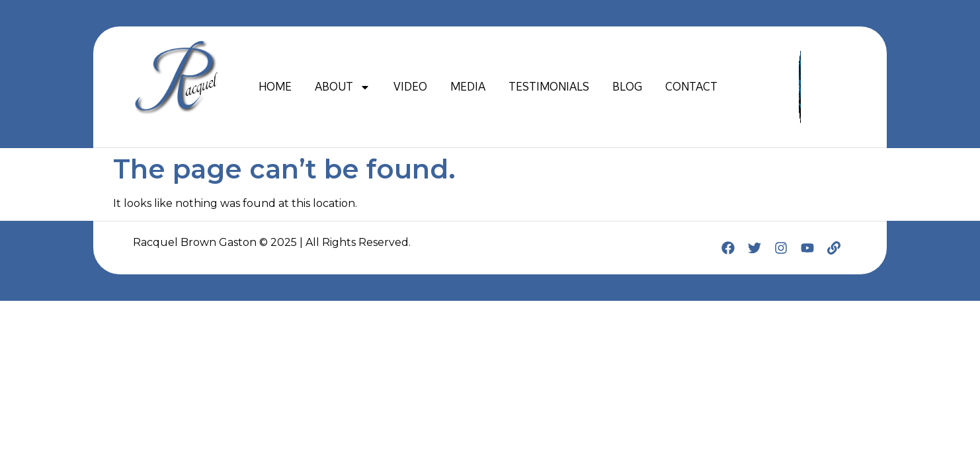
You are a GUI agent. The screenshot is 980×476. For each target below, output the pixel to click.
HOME (275, 87)
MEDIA (468, 87)
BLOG (627, 87)
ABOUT (343, 87)
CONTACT (691, 87)
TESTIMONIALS (549, 87)
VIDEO (410, 87)
